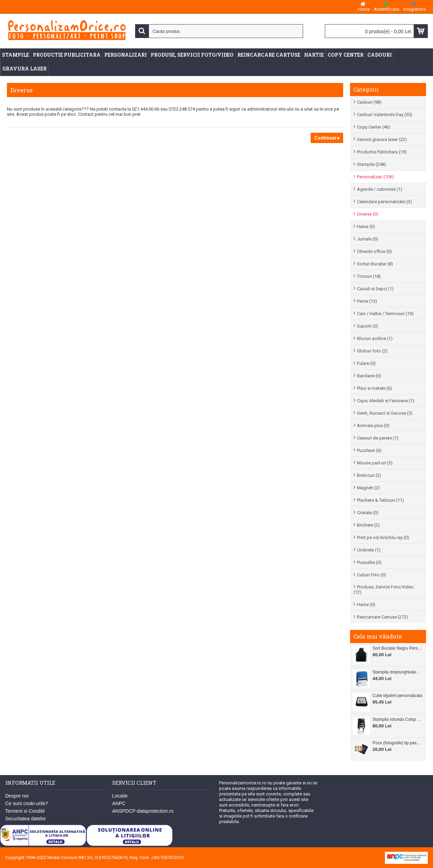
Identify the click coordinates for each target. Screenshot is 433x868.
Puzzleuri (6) (369, 450)
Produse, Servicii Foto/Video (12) (384, 589)
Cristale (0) (368, 513)
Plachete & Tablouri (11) (380, 500)
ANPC (119, 803)
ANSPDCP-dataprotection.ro (143, 811)
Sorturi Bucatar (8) (375, 264)
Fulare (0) (366, 363)
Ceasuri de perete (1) (378, 438)
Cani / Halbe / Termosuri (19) (385, 314)
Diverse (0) (368, 214)
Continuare (327, 138)
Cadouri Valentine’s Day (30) (385, 115)
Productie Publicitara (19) (382, 152)
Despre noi (17, 796)
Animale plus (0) (373, 426)
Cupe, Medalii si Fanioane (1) (386, 401)
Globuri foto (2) (372, 351)
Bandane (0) (369, 376)
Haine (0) (366, 227)
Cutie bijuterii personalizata (397, 696)
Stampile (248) (371, 164)
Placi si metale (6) (374, 388)
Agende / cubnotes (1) (380, 189)
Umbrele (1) (369, 550)
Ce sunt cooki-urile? (27, 803)
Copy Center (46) (374, 127)
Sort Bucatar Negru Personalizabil (398, 648)
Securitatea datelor (26, 819)
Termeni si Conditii (25, 811)
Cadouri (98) (369, 102)
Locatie (120, 796)
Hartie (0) (366, 605)
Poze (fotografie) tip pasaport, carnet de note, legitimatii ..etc (398, 743)
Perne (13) (367, 301)
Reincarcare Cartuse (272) (383, 617)
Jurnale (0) (368, 239)
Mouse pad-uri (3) (375, 463)
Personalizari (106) (375, 177)
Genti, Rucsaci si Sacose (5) (385, 413)
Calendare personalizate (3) (384, 202)
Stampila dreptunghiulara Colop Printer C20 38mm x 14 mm (398, 672)
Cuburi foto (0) (371, 575)
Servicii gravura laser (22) (382, 139)
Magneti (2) (368, 488)
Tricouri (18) (369, 276)
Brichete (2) (368, 525)
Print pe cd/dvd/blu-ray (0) (383, 537)
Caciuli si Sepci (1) (375, 289)
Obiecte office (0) (374, 251)
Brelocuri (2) (369, 475)
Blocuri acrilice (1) (375, 338)
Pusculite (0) (369, 562)
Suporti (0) (368, 326)
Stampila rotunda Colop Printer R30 (398, 719)
